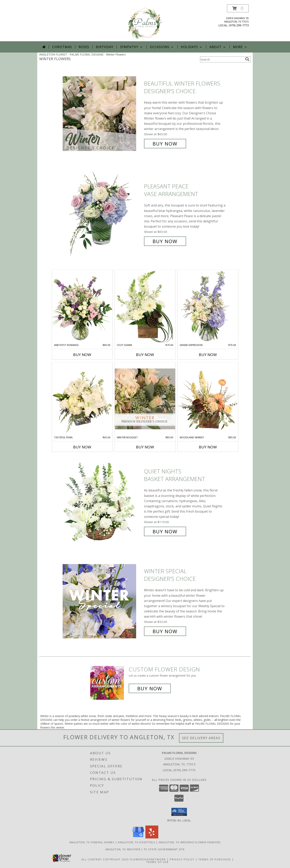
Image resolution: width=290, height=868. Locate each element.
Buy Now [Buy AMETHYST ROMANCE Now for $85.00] (82, 355)
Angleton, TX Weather (123, 849)
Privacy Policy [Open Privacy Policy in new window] (182, 859)
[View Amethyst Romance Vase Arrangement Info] (82, 307)
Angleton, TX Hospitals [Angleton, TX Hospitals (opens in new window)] (137, 842)
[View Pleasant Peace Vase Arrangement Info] (102, 214)
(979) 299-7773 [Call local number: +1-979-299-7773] (239, 25)
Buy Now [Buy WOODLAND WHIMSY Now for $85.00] (208, 447)
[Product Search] (222, 59)
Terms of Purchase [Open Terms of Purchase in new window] (215, 859)
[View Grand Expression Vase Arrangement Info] (208, 307)
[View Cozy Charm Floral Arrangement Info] (145, 307)
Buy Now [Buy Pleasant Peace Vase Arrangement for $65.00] (165, 241)
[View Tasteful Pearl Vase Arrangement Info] (82, 399)
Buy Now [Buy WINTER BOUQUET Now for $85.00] (145, 447)
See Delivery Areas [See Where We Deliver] (201, 738)
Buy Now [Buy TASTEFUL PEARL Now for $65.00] (82, 447)
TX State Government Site (164, 849)
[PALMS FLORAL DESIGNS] (145, 23)
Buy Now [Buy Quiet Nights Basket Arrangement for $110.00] (165, 531)
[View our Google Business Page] (138, 837)
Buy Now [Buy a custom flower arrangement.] (150, 688)
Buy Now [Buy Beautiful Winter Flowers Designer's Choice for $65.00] (165, 144)
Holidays (192, 47)
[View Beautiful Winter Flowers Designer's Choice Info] (102, 114)
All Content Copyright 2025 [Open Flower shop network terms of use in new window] (105, 859)
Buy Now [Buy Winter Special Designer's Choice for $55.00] (165, 631)
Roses (84, 47)
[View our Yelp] (152, 837)
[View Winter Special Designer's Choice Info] (102, 601)
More (240, 47)
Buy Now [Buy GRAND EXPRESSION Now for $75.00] (208, 355)
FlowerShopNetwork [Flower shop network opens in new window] (148, 859)
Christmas (62, 47)
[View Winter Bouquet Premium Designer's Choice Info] (145, 399)
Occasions (162, 47)
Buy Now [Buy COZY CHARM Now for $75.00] (145, 355)
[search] (247, 59)
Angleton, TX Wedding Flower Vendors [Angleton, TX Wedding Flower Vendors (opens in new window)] (190, 842)
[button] (238, 8)
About (218, 47)
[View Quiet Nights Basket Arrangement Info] (102, 501)
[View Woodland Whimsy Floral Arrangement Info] (208, 399)
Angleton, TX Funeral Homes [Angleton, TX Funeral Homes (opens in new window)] (92, 842)
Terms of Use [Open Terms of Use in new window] (158, 862)
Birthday (105, 47)
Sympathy (132, 47)
